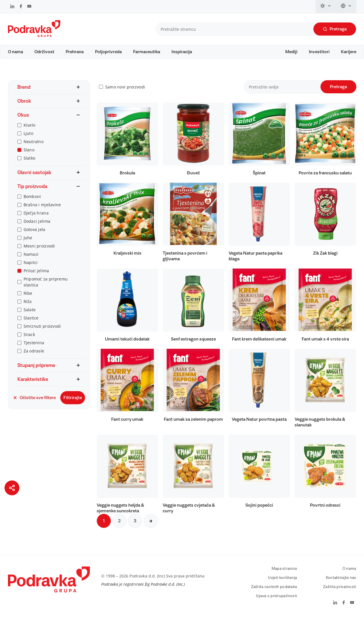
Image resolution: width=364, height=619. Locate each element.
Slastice (31, 318)
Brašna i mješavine (42, 205)
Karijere (349, 52)
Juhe (28, 238)
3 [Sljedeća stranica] (135, 521)
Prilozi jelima (36, 271)
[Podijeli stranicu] (12, 488)
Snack (29, 334)
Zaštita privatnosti (340, 587)
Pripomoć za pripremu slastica (46, 282)
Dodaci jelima (37, 221)
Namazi (31, 254)
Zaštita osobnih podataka (274, 587)
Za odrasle (34, 351)
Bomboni (32, 196)
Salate (30, 310)
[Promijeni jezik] (346, 7)
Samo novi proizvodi (125, 87)
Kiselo (30, 125)
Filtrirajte (73, 398)
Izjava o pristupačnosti (276, 596)
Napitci (31, 262)
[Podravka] (34, 36)
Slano (29, 150)
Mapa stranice (284, 569)
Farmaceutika (147, 52)
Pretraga (335, 29)
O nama (15, 52)
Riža (28, 301)
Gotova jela (35, 229)
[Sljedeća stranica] (151, 521)
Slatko (30, 158)
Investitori (319, 52)
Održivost (44, 52)
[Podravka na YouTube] (29, 7)
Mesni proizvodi (39, 246)
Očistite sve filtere (34, 398)
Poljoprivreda (108, 52)
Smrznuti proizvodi (42, 326)
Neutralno (34, 142)
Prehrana (75, 52)
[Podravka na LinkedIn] (12, 7)
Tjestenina (34, 343)
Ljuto (28, 133)
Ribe (28, 293)
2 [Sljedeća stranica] (119, 521)
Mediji (291, 52)
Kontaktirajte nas (341, 578)
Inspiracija (182, 52)
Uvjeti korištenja (283, 578)
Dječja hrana (36, 213)
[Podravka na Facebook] (21, 7)
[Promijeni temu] (326, 7)
